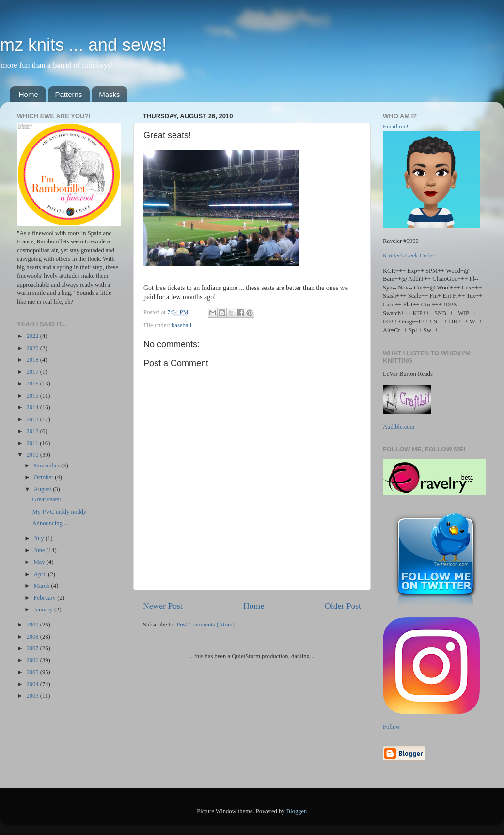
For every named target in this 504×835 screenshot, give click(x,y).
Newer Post (163, 606)
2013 (33, 419)
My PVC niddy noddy (59, 512)
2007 (33, 648)
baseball (181, 325)
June (40, 550)
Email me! (396, 127)
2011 (33, 443)
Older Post (343, 606)
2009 (33, 625)
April (41, 574)
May (40, 562)
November (47, 466)
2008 (33, 637)
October (45, 477)
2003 (33, 696)
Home (29, 94)
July (40, 538)
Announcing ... (50, 523)
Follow (392, 727)
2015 (33, 396)
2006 (33, 660)
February (46, 598)
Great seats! (47, 499)
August (44, 489)
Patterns (69, 94)
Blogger (296, 811)
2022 (33, 336)
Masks (109, 94)
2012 (33, 431)
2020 (33, 348)
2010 (33, 455)
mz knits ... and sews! (83, 45)
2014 (33, 407)
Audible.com (399, 427)
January (44, 610)
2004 (33, 684)
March (43, 586)
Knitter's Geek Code (408, 256)
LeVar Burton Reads (408, 374)
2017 (33, 372)
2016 (33, 384)
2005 (33, 672)
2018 (33, 360)
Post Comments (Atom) (205, 625)
